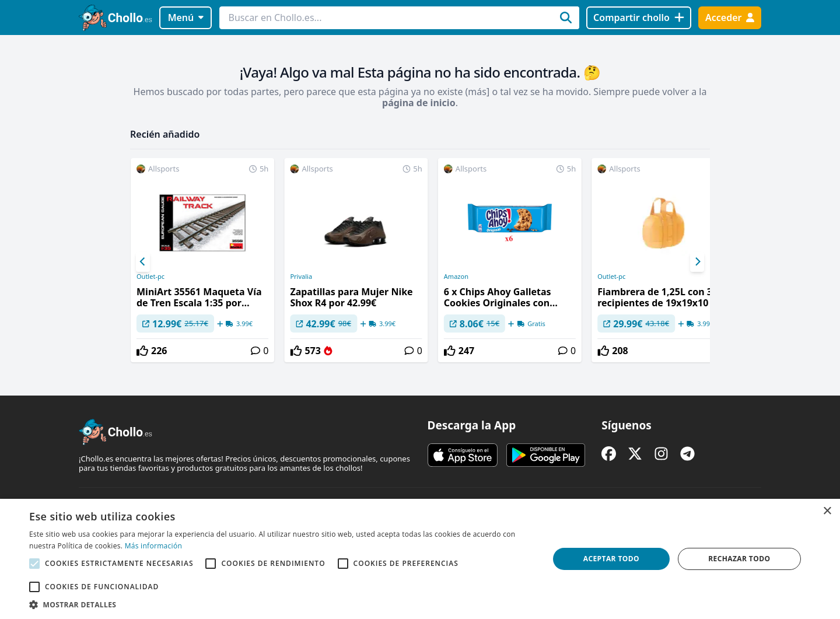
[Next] (697, 262)
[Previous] (143, 262)
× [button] (827, 511)
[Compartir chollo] (638, 18)
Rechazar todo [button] (739, 559)
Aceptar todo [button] (611, 559)
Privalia (301, 277)
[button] (281, 604)
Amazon (456, 277)
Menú (186, 18)
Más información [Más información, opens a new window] (153, 546)
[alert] (420, 559)
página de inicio (419, 103)
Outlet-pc (150, 277)
